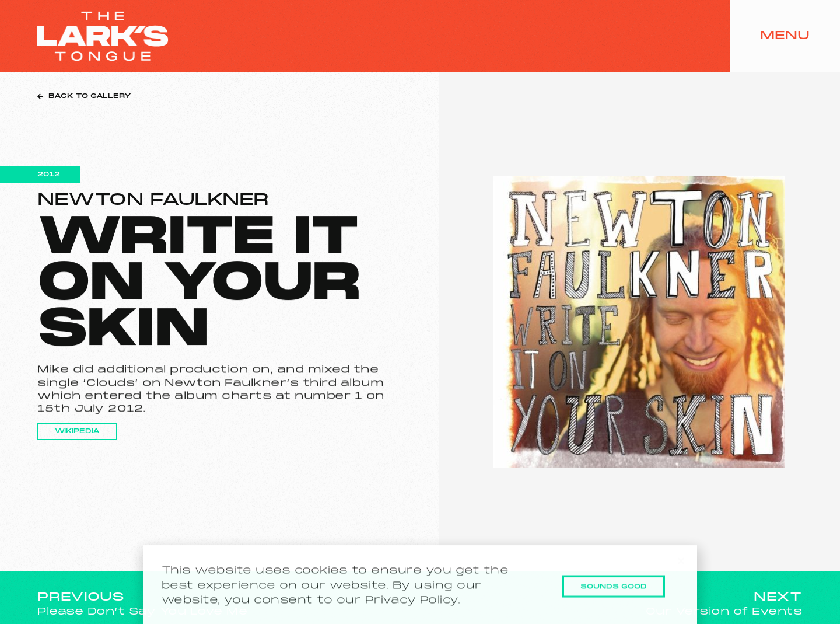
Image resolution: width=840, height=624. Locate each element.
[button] (681, 571)
